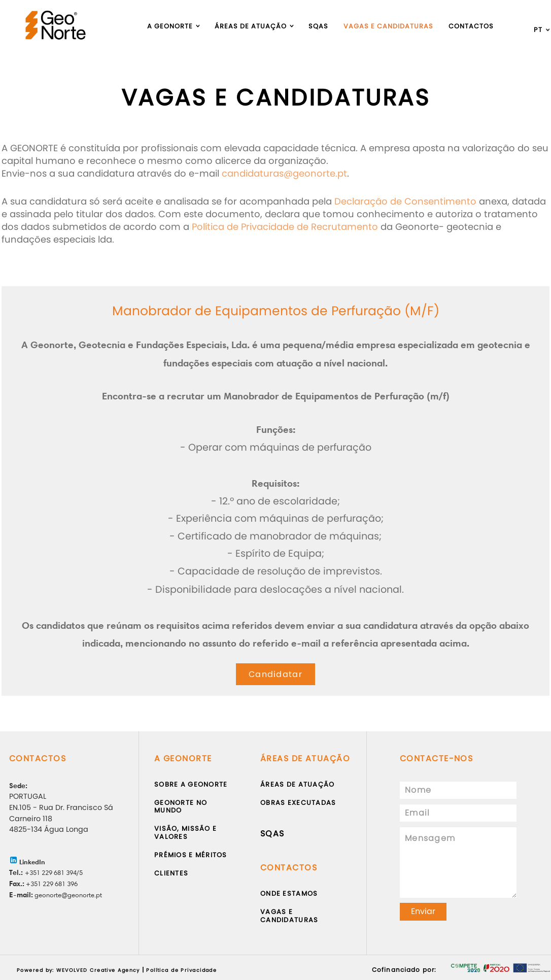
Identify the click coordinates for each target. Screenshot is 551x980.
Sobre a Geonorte (191, 784)
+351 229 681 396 (51, 884)
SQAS (272, 834)
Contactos (471, 26)
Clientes (171, 873)
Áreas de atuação (251, 26)
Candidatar (275, 674)
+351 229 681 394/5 (54, 873)
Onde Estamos (289, 893)
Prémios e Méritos (191, 855)
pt (538, 30)
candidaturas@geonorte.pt (284, 173)
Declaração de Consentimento (405, 201)
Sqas (318, 26)
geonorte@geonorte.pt (67, 895)
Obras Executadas (298, 803)
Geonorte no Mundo (181, 807)
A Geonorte (170, 26)
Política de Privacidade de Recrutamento (285, 227)
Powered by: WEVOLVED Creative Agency (78, 970)
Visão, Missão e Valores (185, 833)
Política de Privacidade (181, 970)
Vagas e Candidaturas (388, 26)
